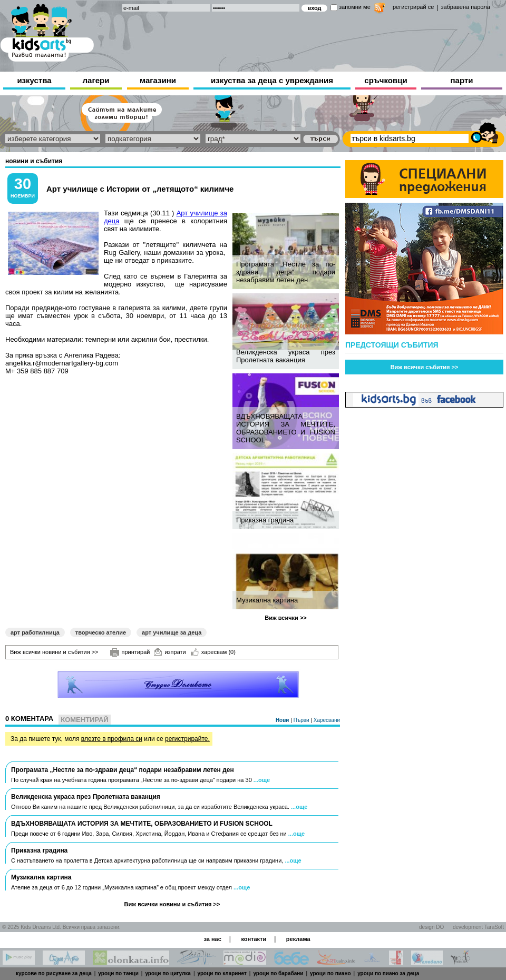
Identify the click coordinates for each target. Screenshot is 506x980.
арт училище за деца (172, 632)
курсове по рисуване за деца (54, 973)
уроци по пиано (330, 973)
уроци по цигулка (168, 973)
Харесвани (327, 720)
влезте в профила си (112, 739)
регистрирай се (413, 7)
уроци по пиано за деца (388, 973)
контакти (254, 939)
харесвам (213, 652)
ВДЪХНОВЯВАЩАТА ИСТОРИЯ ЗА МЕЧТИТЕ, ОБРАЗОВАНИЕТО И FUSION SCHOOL (286, 428)
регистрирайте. (187, 739)
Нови (283, 720)
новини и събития (34, 161)
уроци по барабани (278, 973)
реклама (298, 939)
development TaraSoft (478, 927)
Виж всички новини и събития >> (54, 652)
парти (462, 80)
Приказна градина (265, 520)
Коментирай (84, 720)
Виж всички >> (286, 618)
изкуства (34, 80)
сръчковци (386, 80)
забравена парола (465, 7)
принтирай (130, 652)
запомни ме (355, 7)
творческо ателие (101, 632)
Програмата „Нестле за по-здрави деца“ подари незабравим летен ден (286, 272)
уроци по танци (118, 973)
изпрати (170, 652)
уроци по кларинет (222, 973)
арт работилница (35, 632)
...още (262, 780)
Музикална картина (267, 600)
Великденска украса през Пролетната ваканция (286, 356)
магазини (158, 80)
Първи (302, 720)
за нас (212, 939)
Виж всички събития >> (425, 367)
